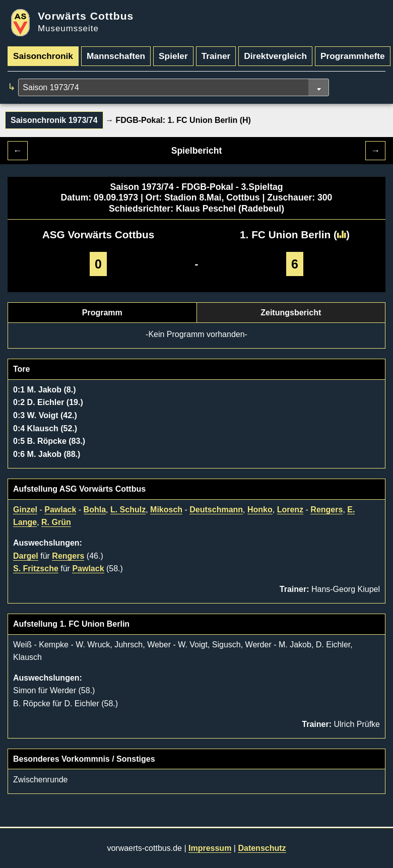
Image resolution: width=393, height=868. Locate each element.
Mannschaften (116, 56)
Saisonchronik (43, 56)
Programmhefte (353, 56)
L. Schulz (128, 510)
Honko (260, 510)
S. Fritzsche (36, 569)
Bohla (95, 510)
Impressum (210, 848)
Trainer (216, 56)
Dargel (26, 556)
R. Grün (56, 522)
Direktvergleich (275, 56)
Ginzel (25, 510)
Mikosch (166, 510)
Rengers (326, 510)
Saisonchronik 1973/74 (54, 120)
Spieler (173, 56)
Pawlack (60, 510)
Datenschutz (262, 848)
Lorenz (290, 510)
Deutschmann (216, 510)
